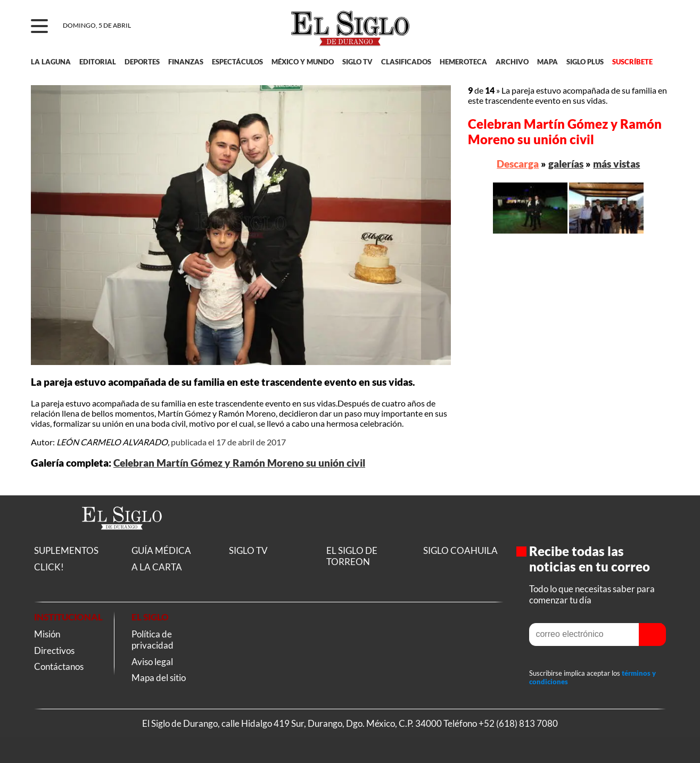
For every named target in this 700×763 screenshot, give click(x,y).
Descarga (518, 164)
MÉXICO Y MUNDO (303, 62)
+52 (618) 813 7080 (518, 723)
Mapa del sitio (159, 678)
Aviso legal (152, 662)
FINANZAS (186, 62)
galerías (566, 164)
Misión (47, 634)
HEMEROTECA (463, 62)
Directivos (54, 650)
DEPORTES (142, 62)
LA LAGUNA (51, 62)
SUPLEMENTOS (66, 550)
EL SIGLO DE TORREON (352, 556)
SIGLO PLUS (585, 62)
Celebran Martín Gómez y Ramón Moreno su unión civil (239, 463)
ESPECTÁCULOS (237, 62)
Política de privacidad (153, 640)
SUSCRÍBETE (632, 62)
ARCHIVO (512, 62)
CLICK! (49, 567)
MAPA (547, 62)
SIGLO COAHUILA (460, 550)
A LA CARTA (157, 567)
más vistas (616, 164)
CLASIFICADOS (406, 62)
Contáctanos (59, 666)
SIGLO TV (357, 62)
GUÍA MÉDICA (161, 550)
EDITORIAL (98, 62)
